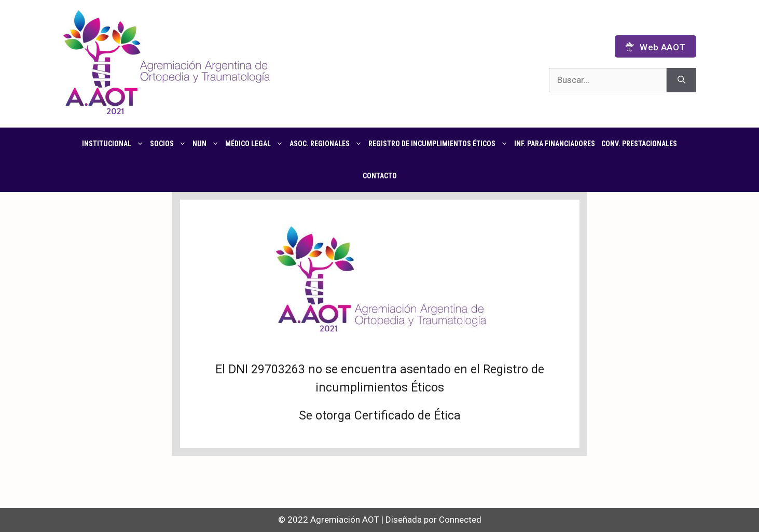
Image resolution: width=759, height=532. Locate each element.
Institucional (114, 144)
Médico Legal (256, 144)
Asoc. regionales (327, 144)
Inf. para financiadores (555, 144)
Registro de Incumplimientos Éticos (440, 144)
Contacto (380, 176)
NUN (207, 144)
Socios (170, 144)
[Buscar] (681, 80)
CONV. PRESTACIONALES (639, 144)
